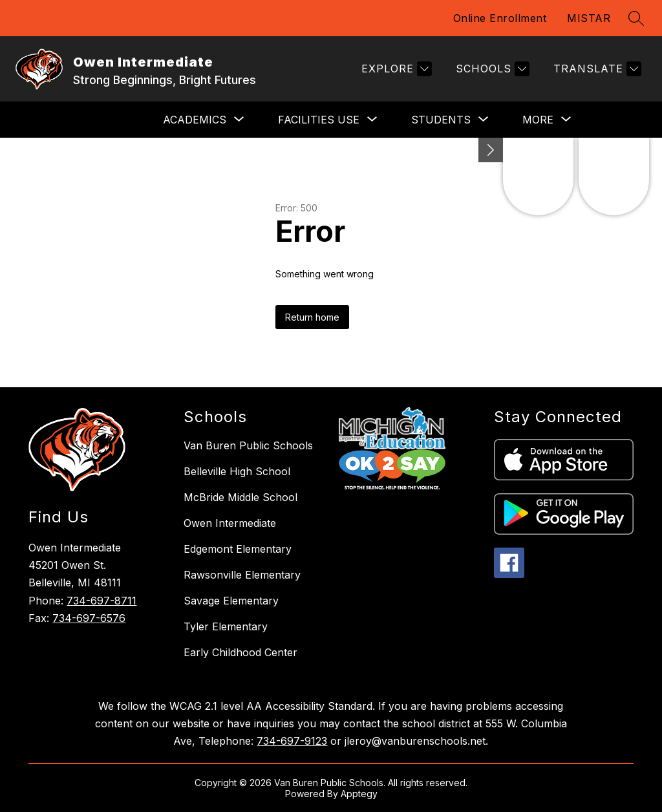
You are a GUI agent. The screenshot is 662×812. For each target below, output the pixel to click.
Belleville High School (237, 471)
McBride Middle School (240, 497)
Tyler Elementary (226, 626)
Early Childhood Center (240, 652)
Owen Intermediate (230, 523)
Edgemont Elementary (238, 549)
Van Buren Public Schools (248, 445)
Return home (312, 317)
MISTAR (589, 18)
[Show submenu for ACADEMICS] (195, 120)
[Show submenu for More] (538, 120)
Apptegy (359, 794)
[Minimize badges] (491, 150)
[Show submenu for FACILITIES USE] (319, 120)
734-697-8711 (101, 601)
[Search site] (636, 18)
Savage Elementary (231, 601)
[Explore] (395, 69)
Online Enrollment (500, 18)
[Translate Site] (596, 69)
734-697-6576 (89, 618)
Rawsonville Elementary (242, 575)
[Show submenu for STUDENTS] (441, 120)
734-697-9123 (292, 741)
